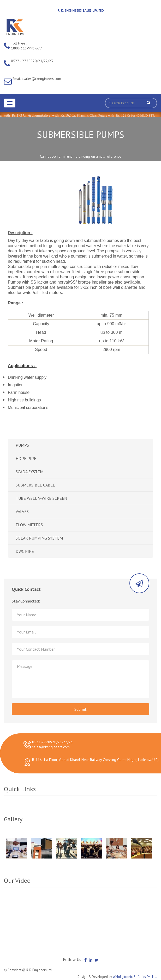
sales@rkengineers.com (51, 747)
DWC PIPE (25, 551)
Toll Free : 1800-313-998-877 (26, 46)
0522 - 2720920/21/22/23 (32, 61)
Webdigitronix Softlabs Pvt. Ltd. (135, 977)
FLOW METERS (29, 525)
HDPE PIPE (26, 458)
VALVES (22, 511)
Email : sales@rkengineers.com (37, 79)
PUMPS (22, 445)
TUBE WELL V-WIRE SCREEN (41, 498)
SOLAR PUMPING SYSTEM (39, 538)
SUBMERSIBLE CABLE (35, 485)
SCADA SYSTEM (29, 472)
